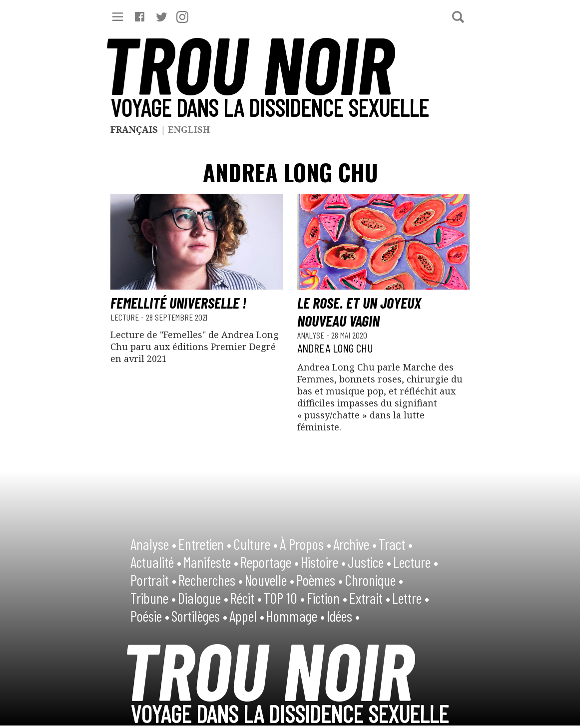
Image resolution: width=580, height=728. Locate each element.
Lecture (126, 317)
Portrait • (153, 580)
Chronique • (374, 580)
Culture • (256, 544)
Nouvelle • (270, 580)
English (189, 129)
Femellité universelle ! (178, 303)
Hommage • (295, 616)
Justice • (369, 562)
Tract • (396, 544)
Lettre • (411, 598)
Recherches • (211, 580)
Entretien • (205, 544)
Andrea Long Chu (335, 348)
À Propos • (305, 544)
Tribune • (153, 598)
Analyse (312, 335)
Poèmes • (319, 580)
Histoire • (323, 562)
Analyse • (153, 544)
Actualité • (156, 562)
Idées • (343, 616)
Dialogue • (203, 598)
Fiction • (327, 598)
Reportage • (270, 562)
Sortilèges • (199, 616)
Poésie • (150, 616)
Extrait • (370, 598)
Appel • (247, 616)
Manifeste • (211, 562)
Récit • (246, 598)
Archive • (355, 544)
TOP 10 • (284, 598)
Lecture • (416, 562)
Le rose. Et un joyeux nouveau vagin (359, 312)
